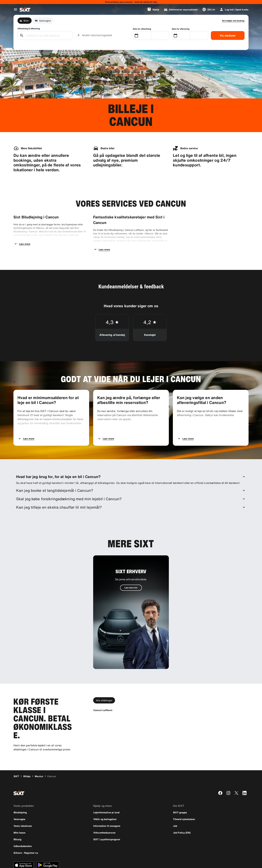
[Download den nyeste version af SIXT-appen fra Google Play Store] (48, 847)
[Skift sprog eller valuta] (209, 9)
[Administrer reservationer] (181, 9)
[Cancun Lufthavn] (103, 692)
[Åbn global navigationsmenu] (15, 9)
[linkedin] (245, 775)
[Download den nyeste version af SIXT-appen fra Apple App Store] (24, 847)
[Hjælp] (153, 9)
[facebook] (220, 775)
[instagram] (228, 775)
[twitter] (236, 775)
